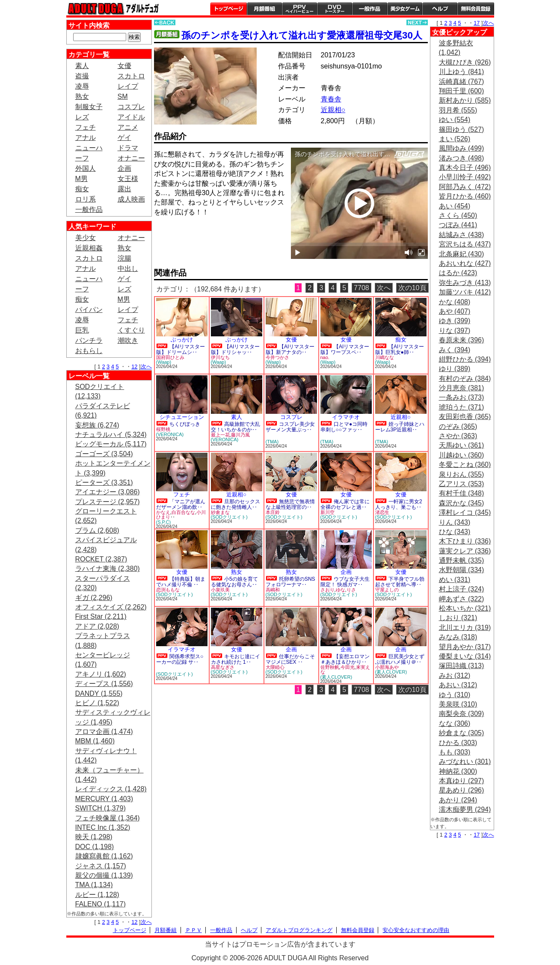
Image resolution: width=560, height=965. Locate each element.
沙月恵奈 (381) (462, 388)
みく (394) (455, 350)
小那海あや (387, 667)
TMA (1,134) (94, 885)
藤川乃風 (240, 435)
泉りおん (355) (462, 474)
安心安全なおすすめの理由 (416, 930)
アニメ (128, 127)
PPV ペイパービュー (299, 9)
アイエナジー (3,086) (108, 492)
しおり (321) (458, 618)
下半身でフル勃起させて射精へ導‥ (400, 582)
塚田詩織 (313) (462, 666)
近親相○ (333, 110)
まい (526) (455, 139)
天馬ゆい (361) (462, 445)
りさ (351, 590)
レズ (82, 117)
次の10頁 (412, 288)
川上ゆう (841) (462, 72)
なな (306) (455, 723)
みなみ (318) (458, 637)
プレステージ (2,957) (108, 502)
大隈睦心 (275, 667)
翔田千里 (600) (462, 91)
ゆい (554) (455, 120)
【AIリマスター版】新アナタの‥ (290, 349)
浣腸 (124, 258)
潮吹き (128, 340)
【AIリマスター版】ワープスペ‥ (345, 349)
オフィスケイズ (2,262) (111, 607)
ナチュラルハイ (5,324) (111, 435)
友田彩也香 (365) (465, 417)
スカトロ (131, 76)
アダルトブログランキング (299, 930)
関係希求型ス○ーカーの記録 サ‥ (180, 659)
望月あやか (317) (465, 647)
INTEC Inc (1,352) (103, 827)
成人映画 (131, 199)
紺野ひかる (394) (465, 359)
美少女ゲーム (405, 9)
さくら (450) (458, 215)
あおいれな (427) (465, 263)
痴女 (82, 189)
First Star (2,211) (101, 616)
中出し (128, 269)
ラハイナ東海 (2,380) (108, 569)
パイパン (89, 310)
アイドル (131, 117)
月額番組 (264, 9)
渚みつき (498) (462, 158)
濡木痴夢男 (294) (465, 809)
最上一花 (220, 435)
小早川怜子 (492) (465, 177)
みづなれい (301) (465, 762)
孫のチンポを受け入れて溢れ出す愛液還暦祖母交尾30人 (302, 35)
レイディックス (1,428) (111, 789)
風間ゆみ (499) (462, 148)
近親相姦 (89, 248)
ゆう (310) (455, 695)
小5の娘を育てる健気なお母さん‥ (234, 582)
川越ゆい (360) (462, 455)
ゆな (341, 590)
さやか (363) (458, 436)
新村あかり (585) (465, 100)
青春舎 (331, 99)
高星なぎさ (223, 667)
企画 (124, 168)
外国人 (86, 168)
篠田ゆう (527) (462, 129)
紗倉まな (220, 512)
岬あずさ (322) (462, 599)
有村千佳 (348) (462, 493)
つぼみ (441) (458, 225)
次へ (146, 367)
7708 (361, 288)
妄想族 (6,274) (97, 425)
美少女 (86, 238)
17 (477, 23)
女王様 (128, 179)
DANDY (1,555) (99, 693)
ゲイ (124, 138)
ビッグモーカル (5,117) (111, 444)
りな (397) (455, 331)
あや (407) (455, 311)
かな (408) (455, 302)
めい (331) (455, 580)
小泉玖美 (220, 590)
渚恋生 (382, 512)
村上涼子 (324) (462, 589)
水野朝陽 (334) (462, 570)
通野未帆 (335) (462, 560)
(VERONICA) (170, 434)
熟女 (82, 96)
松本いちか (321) (465, 608)
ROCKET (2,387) (101, 559)
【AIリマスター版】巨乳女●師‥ (400, 349)
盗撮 (82, 76)
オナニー (131, 158)
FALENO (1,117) (101, 904)
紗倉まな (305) (462, 733)
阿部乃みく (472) (465, 187)
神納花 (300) (458, 771)
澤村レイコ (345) (465, 512)
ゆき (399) (455, 321)
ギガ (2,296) (94, 598)
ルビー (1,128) (97, 895)
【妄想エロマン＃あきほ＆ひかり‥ (345, 659)
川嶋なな (385, 357)
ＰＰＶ (194, 930)
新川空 (327, 512)
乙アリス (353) (462, 484)
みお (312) (455, 675)
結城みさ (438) (462, 235)
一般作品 (370, 9)
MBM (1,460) (95, 741)
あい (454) (455, 206)
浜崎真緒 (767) (462, 82)
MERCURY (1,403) (104, 799)
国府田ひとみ (170, 357)
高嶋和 (273, 590)
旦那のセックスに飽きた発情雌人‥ (236, 504)
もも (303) (455, 752)
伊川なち (220, 357)
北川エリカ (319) (465, 628)
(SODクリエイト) (229, 517)
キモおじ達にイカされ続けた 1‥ (236, 659)
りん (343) (455, 522)
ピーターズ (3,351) (104, 482)
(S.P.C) (164, 522)
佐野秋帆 (330, 667)
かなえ (163, 512)
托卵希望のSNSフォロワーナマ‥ (290, 582)
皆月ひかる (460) (465, 196)
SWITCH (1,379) (101, 808)
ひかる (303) (458, 743)
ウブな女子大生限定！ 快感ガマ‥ (345, 582)
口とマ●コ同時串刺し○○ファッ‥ (344, 427)
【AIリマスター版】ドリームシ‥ (181, 349)
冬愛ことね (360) (465, 465)
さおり (327, 590)
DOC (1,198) (95, 847)
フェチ (86, 127)
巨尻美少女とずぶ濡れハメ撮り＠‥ (400, 659)
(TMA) (272, 442)
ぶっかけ (182, 340)
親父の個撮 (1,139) (104, 875)
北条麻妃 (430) (462, 254)
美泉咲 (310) (458, 704)
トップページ (228, 9)
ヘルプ (440, 9)
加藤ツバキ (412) (465, 292)
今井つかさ (277, 357)
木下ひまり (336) (465, 541)
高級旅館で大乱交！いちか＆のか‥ (236, 427)
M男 (81, 179)
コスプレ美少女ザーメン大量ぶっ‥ (290, 427)
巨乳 (82, 330)
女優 (124, 66)
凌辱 (82, 86)
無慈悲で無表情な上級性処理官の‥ (290, 504)
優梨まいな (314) (465, 656)
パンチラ (89, 340)
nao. (325, 357)
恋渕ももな (168, 590)
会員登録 (476, 9)
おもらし (89, 351)
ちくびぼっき (185, 424)
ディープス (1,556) (104, 684)
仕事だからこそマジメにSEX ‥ (290, 659)
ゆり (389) (455, 369)
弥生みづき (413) (465, 283)
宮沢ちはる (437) (465, 244)
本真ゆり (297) (462, 781)
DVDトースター (335, 9)
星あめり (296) (462, 790)
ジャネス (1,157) (101, 866)
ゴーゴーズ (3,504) (104, 454)
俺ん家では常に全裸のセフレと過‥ (345, 504)
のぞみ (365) (458, 426)
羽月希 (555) (458, 110)
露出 (124, 189)
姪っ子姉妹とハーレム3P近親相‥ (400, 427)
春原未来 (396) (462, 340)
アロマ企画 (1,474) (104, 732)
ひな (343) (455, 532)
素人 (82, 66)
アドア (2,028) (97, 626)
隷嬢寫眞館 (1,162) (104, 856)
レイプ (128, 86)
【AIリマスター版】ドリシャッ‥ (236, 349)
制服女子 (89, 107)
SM (123, 96)
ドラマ (128, 148)
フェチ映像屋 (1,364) (108, 818)
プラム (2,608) (97, 530)
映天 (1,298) (94, 837)
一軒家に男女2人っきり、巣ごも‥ (399, 504)
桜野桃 (163, 429)
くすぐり (131, 330)
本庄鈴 (273, 512)
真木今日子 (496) (465, 168)
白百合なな (183, 512)
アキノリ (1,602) (101, 674)
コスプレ (131, 107)
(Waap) (164, 362)
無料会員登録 (358, 930)
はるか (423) (458, 273)
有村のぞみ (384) (465, 379)
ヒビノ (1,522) (97, 703)
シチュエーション (182, 417)
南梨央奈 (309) (462, 714)
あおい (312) (458, 685)
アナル (86, 138)
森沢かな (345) (462, 503)
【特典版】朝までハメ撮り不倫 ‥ (181, 582)
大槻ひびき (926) (465, 62)
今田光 (348, 667)
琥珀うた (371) (462, 407)
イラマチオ (346, 417)
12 (134, 367)
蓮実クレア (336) (465, 551)
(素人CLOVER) (336, 677)
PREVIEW (220, 236)
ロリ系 (86, 199)
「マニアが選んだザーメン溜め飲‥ (181, 504)
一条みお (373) (462, 397)
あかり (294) (458, 800)
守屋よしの (387, 590)
